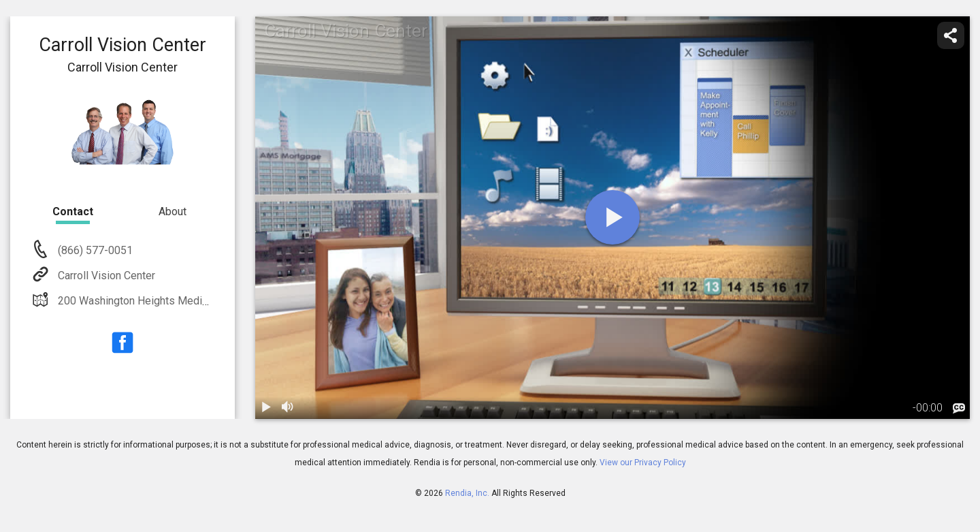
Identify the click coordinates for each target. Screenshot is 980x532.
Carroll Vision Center (105, 276)
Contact (73, 212)
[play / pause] (266, 408)
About (173, 212)
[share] (951, 35)
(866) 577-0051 (94, 250)
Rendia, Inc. (467, 493)
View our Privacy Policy (643, 463)
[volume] (288, 408)
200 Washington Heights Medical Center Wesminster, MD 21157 (210, 301)
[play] (612, 217)
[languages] (959, 409)
